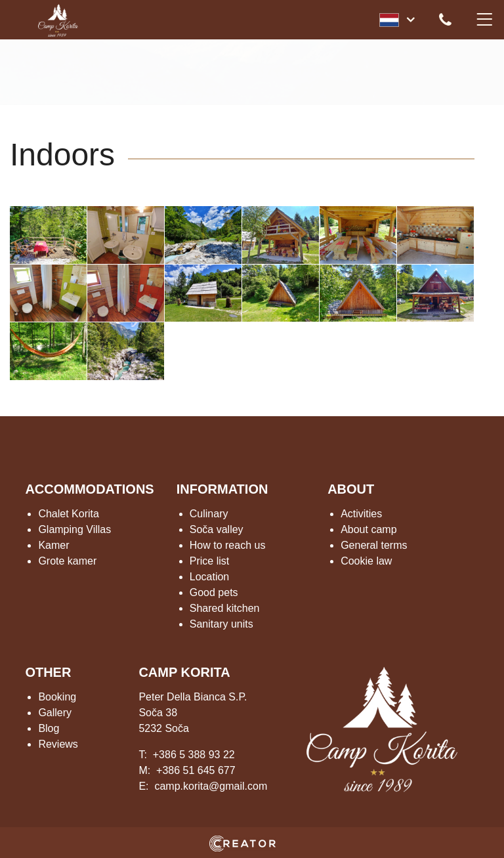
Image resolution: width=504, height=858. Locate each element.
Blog (49, 728)
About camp (368, 529)
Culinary (209, 514)
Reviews (58, 744)
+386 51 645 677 (196, 770)
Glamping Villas (74, 529)
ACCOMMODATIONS (89, 489)
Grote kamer (67, 561)
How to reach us (228, 545)
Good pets (214, 592)
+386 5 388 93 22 (194, 755)
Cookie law (366, 561)
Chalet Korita (69, 514)
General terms (374, 545)
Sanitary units (221, 624)
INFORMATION (222, 489)
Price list (209, 561)
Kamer (53, 545)
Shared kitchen (225, 608)
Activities (361, 514)
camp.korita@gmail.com (211, 786)
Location (210, 577)
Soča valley (217, 529)
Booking (57, 697)
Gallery (55, 713)
